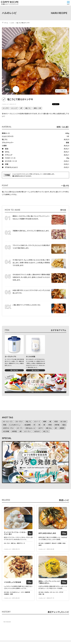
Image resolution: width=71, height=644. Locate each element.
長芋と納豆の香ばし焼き (47, 540)
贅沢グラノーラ (21, 550)
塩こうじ (28, 108)
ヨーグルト (20, 422)
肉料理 (57, 425)
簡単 (45, 422)
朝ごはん (49, 428)
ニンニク (15, 108)
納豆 (40, 552)
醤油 (64, 425)
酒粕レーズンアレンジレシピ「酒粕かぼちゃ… (49, 595)
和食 (5, 425)
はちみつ (38, 431)
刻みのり (54, 550)
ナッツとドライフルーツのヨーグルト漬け (15, 540)
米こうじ (46, 431)
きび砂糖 (6, 431)
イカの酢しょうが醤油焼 (12, 595)
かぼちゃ (47, 605)
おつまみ (64, 422)
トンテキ (6, 108)
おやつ (41, 428)
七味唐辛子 (48, 550)
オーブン (20, 428)
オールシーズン (8, 422)
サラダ (61, 605)
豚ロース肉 (38, 108)
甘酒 (56, 422)
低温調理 (28, 425)
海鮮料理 (27, 605)
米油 (64, 550)
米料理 (15, 431)
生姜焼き (7, 607)
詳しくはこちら (14, 370)
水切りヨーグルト (9, 428)
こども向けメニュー (16, 425)
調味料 (62, 428)
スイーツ (38, 422)
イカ (23, 605)
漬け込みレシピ (31, 428)
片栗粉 (60, 550)
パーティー (28, 431)
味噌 (50, 425)
